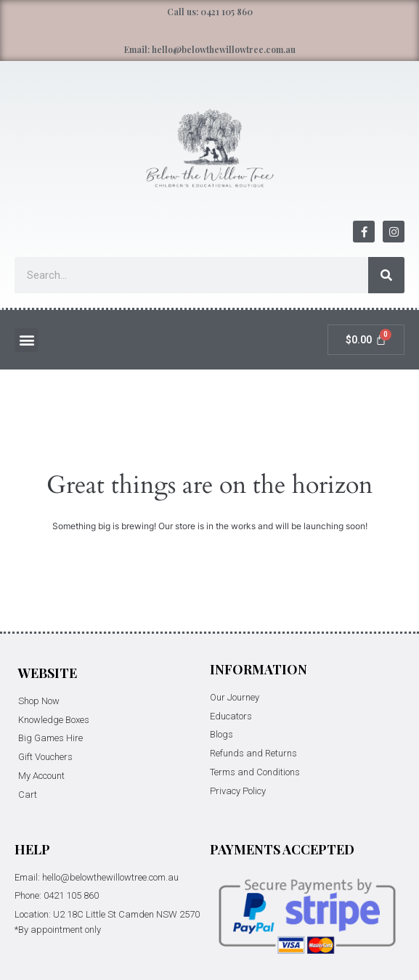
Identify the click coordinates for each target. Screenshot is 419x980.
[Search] (386, 275)
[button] (27, 340)
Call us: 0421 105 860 (210, 12)
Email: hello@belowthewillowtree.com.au (210, 49)
